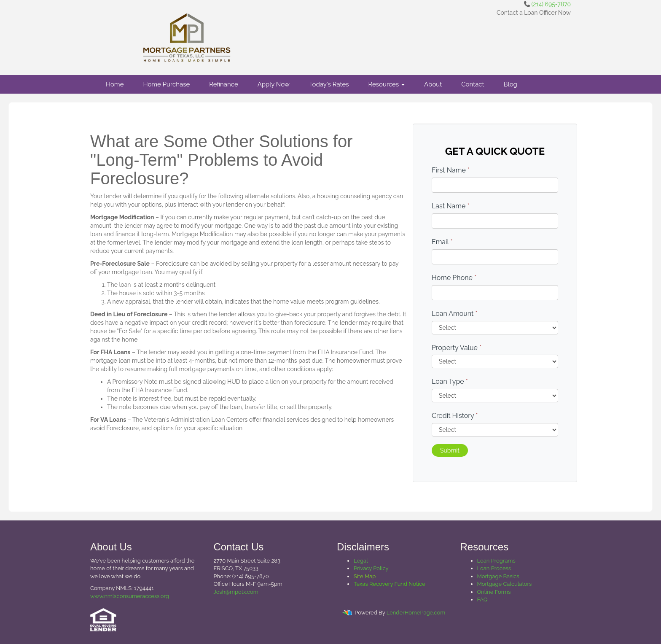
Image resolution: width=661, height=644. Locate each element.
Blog (511, 84)
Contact (473, 84)
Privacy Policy (371, 568)
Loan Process (494, 568)
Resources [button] (386, 84)
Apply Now (274, 84)
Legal (361, 561)
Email (442, 242)
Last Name (451, 206)
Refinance (223, 84)
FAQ (482, 600)
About (433, 84)
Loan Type (450, 381)
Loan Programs (496, 561)
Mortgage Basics (498, 576)
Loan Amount (455, 314)
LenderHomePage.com (416, 613)
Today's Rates (329, 84)
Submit (450, 450)
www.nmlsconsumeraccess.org (130, 596)
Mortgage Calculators (505, 584)
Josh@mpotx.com (236, 592)
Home (115, 84)
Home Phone (454, 278)
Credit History (455, 416)
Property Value (457, 348)
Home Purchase (166, 84)
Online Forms (494, 592)
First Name (451, 170)
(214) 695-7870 (551, 4)
